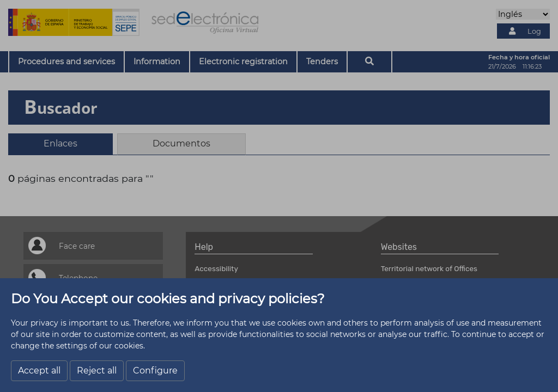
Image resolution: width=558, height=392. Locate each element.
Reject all (97, 370)
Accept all (39, 370)
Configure (155, 370)
